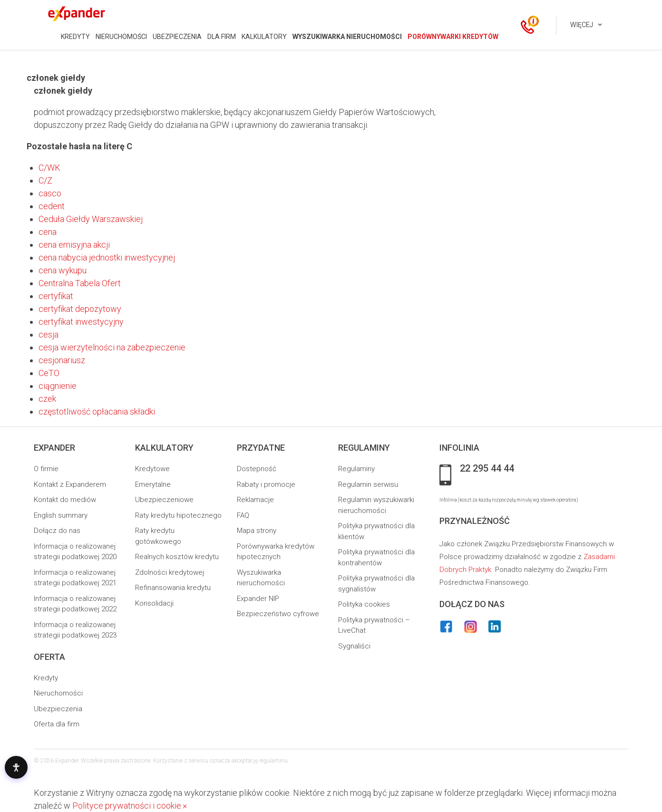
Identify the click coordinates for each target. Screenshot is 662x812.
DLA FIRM (222, 37)
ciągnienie (58, 386)
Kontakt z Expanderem (70, 484)
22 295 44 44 (487, 469)
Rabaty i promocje (266, 484)
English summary (61, 515)
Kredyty (46, 678)
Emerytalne (153, 484)
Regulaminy (356, 469)
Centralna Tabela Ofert (80, 283)
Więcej (582, 25)
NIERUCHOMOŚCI (121, 37)
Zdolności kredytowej (170, 572)
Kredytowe (152, 469)
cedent (52, 206)
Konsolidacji (154, 603)
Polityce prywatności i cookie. (127, 806)
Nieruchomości (58, 693)
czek (47, 399)
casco (50, 193)
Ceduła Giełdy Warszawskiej (91, 219)
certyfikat (56, 296)
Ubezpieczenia (58, 709)
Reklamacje (255, 500)
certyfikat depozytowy (80, 309)
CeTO (49, 373)
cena (48, 232)
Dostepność (257, 469)
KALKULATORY (264, 37)
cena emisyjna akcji (74, 245)
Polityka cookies (364, 604)
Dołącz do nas (57, 531)
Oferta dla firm (57, 724)
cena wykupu (63, 270)
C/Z (45, 180)
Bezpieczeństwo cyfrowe (278, 614)
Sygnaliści (354, 646)
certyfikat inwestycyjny (81, 322)
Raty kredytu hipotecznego (178, 515)
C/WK (49, 168)
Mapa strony (257, 531)
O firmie (46, 469)
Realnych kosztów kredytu (177, 557)
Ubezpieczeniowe (164, 500)
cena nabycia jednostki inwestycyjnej (107, 257)
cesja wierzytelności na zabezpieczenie (112, 347)
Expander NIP (258, 599)
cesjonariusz (62, 360)
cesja (49, 334)
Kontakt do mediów (65, 500)
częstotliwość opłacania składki (97, 411)
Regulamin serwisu (368, 484)
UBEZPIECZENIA (177, 37)
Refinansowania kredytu (173, 588)
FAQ (243, 515)
